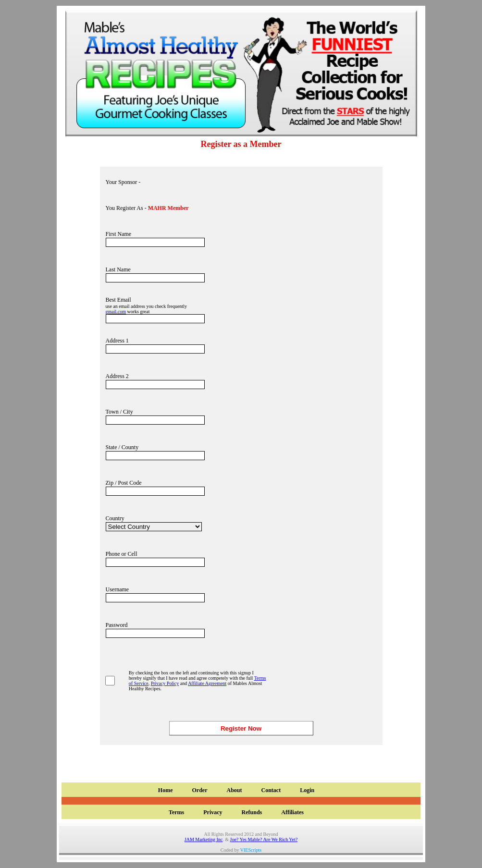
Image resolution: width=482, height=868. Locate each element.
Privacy (213, 812)
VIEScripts (251, 850)
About (234, 790)
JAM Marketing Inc (204, 839)
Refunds (252, 812)
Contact (271, 790)
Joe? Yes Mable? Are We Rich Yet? (264, 839)
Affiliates (292, 812)
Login (307, 790)
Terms (176, 812)
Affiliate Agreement (207, 683)
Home (166, 790)
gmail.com (116, 312)
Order (199, 790)
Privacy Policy (165, 683)
